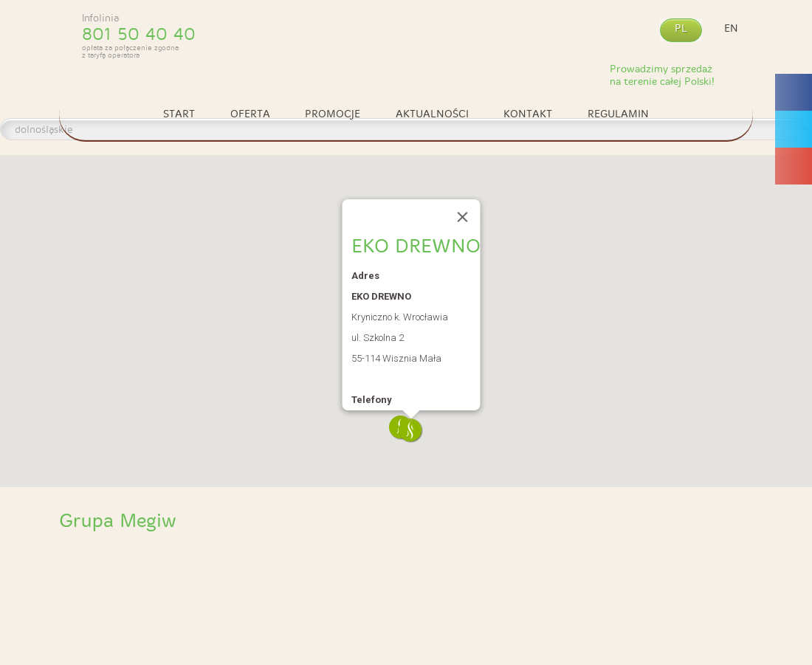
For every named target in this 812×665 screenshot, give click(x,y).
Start (179, 114)
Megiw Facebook (793, 185)
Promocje (333, 114)
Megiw (406, 39)
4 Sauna (320, 572)
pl (681, 28)
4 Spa (493, 572)
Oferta (250, 114)
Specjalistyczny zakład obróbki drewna (146, 572)
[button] (411, 431)
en (731, 28)
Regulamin (618, 114)
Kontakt (528, 114)
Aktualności (432, 114)
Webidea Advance (719, 655)
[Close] (463, 217)
